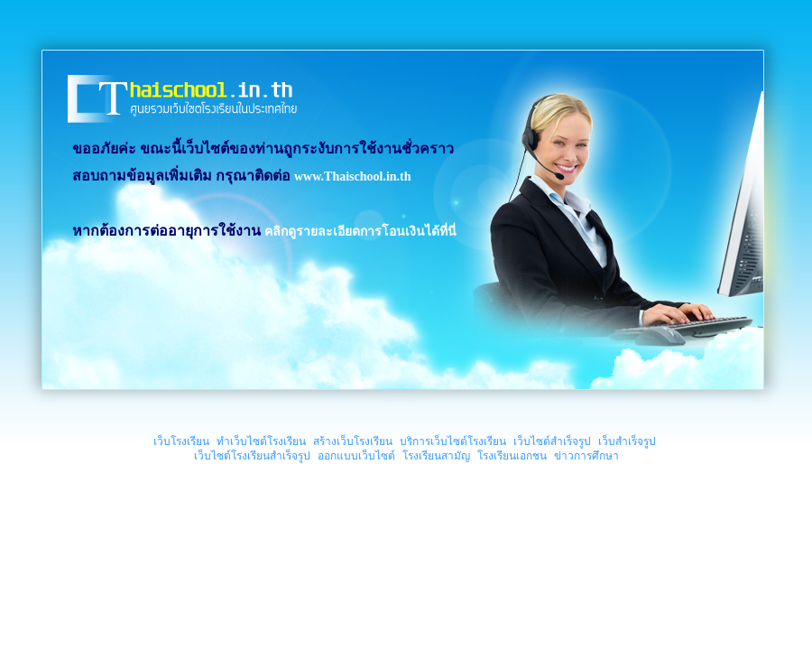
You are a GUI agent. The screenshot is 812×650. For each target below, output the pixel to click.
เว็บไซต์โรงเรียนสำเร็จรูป (252, 456)
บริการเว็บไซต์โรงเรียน (453, 441)
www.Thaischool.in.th (353, 176)
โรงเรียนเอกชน (512, 456)
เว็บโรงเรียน (181, 441)
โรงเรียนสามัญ (436, 456)
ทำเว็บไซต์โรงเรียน (261, 441)
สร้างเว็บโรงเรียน (353, 441)
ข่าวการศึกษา (586, 456)
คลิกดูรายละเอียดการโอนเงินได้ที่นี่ (360, 232)
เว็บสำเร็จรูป (627, 441)
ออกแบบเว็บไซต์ (356, 456)
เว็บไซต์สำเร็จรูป (552, 441)
